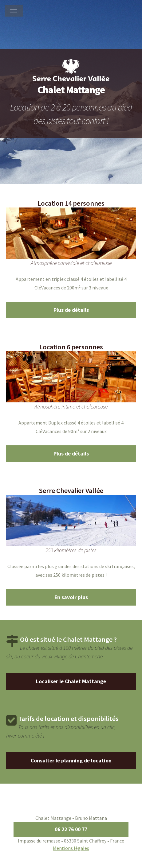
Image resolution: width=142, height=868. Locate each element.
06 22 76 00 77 (71, 829)
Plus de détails (71, 310)
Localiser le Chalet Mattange (71, 681)
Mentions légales (71, 848)
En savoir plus (71, 597)
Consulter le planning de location (71, 761)
